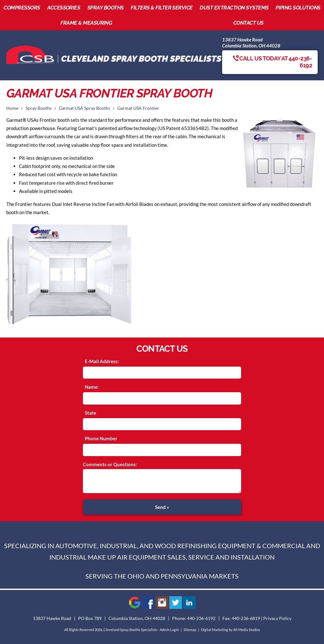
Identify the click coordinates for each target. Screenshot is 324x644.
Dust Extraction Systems (234, 8)
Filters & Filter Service (162, 8)
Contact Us (248, 23)
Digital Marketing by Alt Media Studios (231, 630)
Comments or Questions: (110, 464)
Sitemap (190, 630)
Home (12, 108)
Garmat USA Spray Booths (84, 108)
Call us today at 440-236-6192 (272, 62)
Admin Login (169, 630)
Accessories (64, 8)
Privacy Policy (277, 618)
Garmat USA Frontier (138, 108)
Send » (162, 507)
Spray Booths (106, 8)
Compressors (22, 8)
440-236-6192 (201, 618)
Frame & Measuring (86, 23)
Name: (92, 387)
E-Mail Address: (102, 361)
